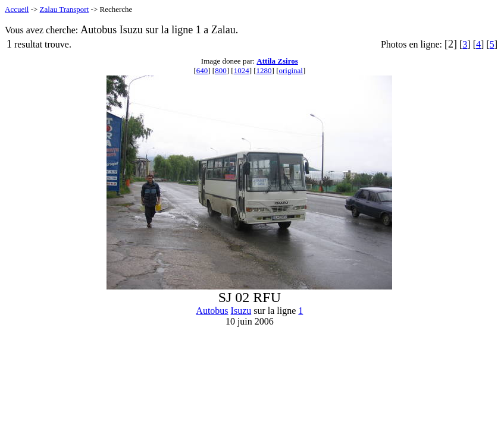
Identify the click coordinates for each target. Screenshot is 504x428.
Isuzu (241, 311)
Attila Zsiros (277, 61)
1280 (264, 70)
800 (221, 70)
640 (202, 70)
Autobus (212, 311)
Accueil (17, 9)
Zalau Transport (65, 9)
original (290, 70)
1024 (242, 70)
